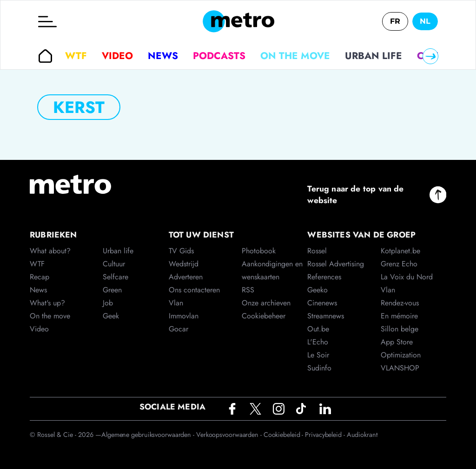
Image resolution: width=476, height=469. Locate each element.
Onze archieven (266, 303)
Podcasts (219, 56)
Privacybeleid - (326, 435)
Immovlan (184, 316)
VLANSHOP (400, 368)
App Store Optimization (401, 348)
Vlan (176, 303)
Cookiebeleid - (284, 435)
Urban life (374, 56)
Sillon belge (400, 329)
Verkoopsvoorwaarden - (230, 435)
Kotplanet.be (400, 251)
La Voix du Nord (407, 277)
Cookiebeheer (264, 316)
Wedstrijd (184, 264)
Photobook (259, 251)
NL (425, 21)
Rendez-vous (400, 303)
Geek (111, 316)
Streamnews (326, 316)
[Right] (430, 56)
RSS (248, 290)
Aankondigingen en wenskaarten (272, 270)
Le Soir (318, 355)
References (324, 277)
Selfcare (116, 277)
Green (112, 290)
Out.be (318, 329)
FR (395, 21)
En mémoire (399, 316)
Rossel (317, 251)
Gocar (178, 329)
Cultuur (114, 264)
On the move (295, 56)
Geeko (317, 290)
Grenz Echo (399, 264)
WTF (76, 56)
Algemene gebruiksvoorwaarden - (149, 435)
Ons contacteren (194, 290)
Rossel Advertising (336, 264)
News (163, 56)
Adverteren (186, 277)
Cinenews (322, 303)
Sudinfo (319, 368)
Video (117, 56)
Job (108, 303)
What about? (50, 251)
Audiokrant (362, 435)
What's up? (47, 303)
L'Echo (318, 342)
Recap (40, 277)
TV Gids (181, 251)
